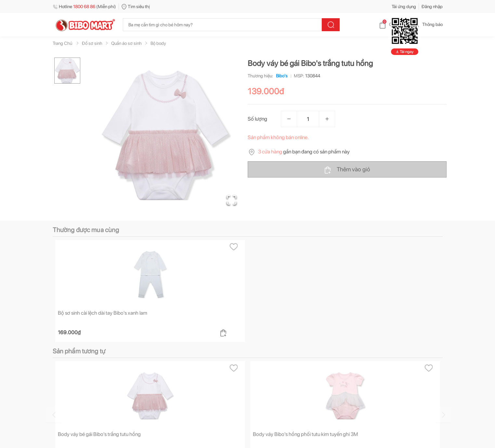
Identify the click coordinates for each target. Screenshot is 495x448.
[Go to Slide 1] (67, 71)
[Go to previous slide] (54, 415)
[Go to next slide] (444, 415)
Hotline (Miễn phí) (84, 7)
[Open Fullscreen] (232, 200)
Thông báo (427, 24)
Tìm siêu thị (136, 7)
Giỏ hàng (392, 24)
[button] (166, 135)
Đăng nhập (432, 7)
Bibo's (280, 76)
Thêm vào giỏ (347, 170)
